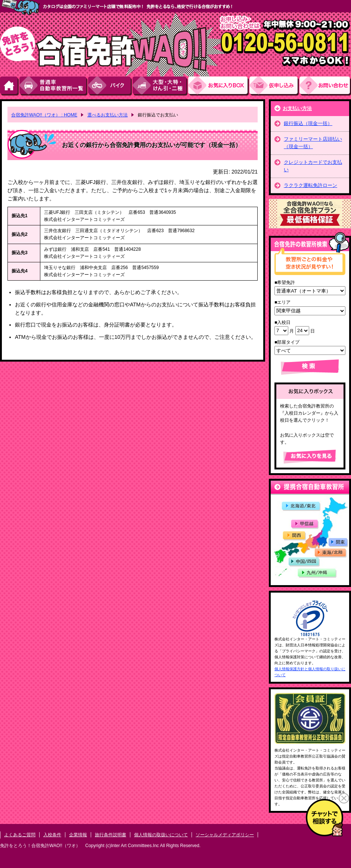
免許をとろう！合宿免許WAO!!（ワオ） (40, 846)
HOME (10, 86)
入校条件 (52, 835)
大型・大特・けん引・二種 (160, 86)
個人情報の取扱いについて (161, 835)
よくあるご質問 (20, 835)
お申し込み (274, 86)
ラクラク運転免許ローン (310, 185)
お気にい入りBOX (219, 86)
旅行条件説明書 (111, 835)
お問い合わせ (325, 86)
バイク (110, 86)
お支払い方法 (297, 108)
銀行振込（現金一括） (308, 123)
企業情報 (78, 835)
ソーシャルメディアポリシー (225, 835)
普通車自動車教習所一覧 (54, 86)
